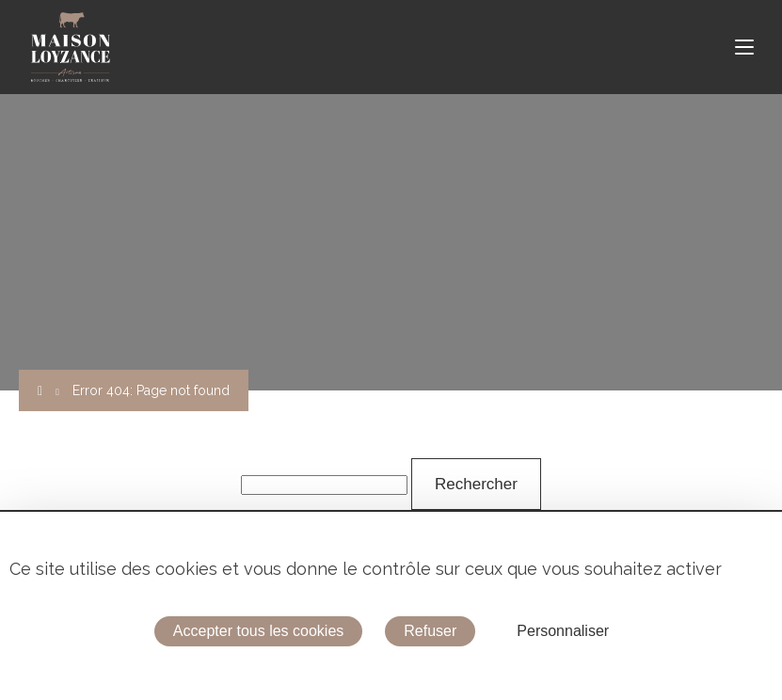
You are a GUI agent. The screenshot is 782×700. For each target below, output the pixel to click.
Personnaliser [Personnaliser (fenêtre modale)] (563, 631)
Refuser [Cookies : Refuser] (430, 631)
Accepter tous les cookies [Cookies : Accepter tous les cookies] (258, 631)
